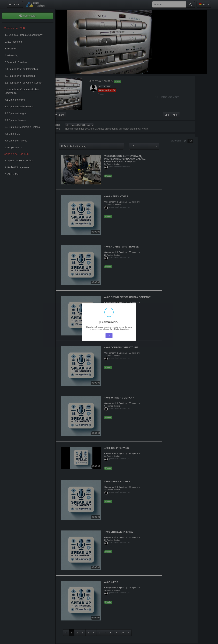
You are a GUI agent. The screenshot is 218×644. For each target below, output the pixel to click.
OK (109, 335)
